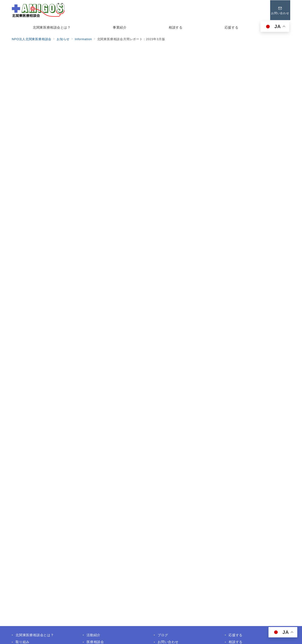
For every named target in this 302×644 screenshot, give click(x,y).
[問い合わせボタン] (280, 10)
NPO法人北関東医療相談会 (156, 638)
